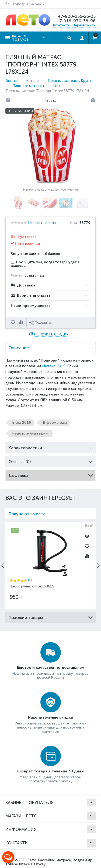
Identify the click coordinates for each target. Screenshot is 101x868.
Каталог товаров (20, 38)
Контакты (62, 25)
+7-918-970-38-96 (76, 21)
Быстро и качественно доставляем (51, 668)
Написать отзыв (42, 223)
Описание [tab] (50, 346)
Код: (74, 223)
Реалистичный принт (31, 433)
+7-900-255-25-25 (77, 16)
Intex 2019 (22, 423)
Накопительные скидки (51, 717)
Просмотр (87, 536)
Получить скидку (51, 334)
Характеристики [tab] (50, 447)
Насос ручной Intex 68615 (32, 586)
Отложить (13, 323)
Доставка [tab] (50, 474)
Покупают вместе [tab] (50, 512)
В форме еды (55, 423)
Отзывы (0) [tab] (50, 460)
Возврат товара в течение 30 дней (50, 771)
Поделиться (41, 323)
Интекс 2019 (54, 366)
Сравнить (21, 323)
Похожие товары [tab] (50, 616)
